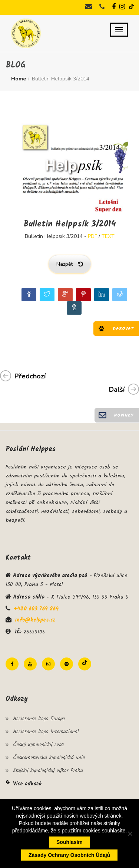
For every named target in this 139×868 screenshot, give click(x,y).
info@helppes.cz (35, 620)
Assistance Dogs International (46, 732)
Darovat (123, 329)
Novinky (124, 415)
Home (19, 79)
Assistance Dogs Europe (39, 719)
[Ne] (130, 834)
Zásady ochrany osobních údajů (69, 855)
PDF (92, 236)
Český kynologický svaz (38, 745)
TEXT (108, 236)
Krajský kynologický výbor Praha (48, 771)
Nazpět (70, 264)
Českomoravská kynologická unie (49, 758)
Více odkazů (27, 784)
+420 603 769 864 (36, 609)
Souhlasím (69, 842)
